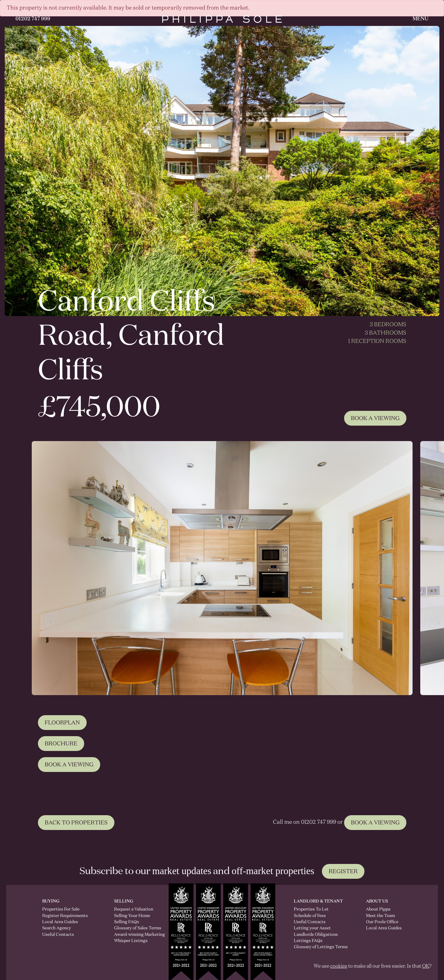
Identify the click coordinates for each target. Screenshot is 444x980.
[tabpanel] (222, 568)
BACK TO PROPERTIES (76, 853)
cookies (339, 966)
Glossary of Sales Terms (132, 928)
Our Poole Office (382, 922)
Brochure (61, 774)
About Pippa (378, 909)
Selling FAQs (127, 922)
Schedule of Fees (310, 916)
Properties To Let (311, 909)
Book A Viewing (375, 419)
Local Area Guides (60, 922)
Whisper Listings (131, 941)
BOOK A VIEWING (375, 853)
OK (426, 966)
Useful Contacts (58, 935)
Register (343, 872)
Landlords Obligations (316, 935)
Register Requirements (65, 916)
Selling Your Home (132, 916)
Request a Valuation (132, 909)
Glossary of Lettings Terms (321, 947)
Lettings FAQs (308, 941)
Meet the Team (380, 916)
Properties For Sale (61, 909)
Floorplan (62, 753)
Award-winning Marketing (132, 935)
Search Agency (57, 928)
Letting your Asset (312, 928)
